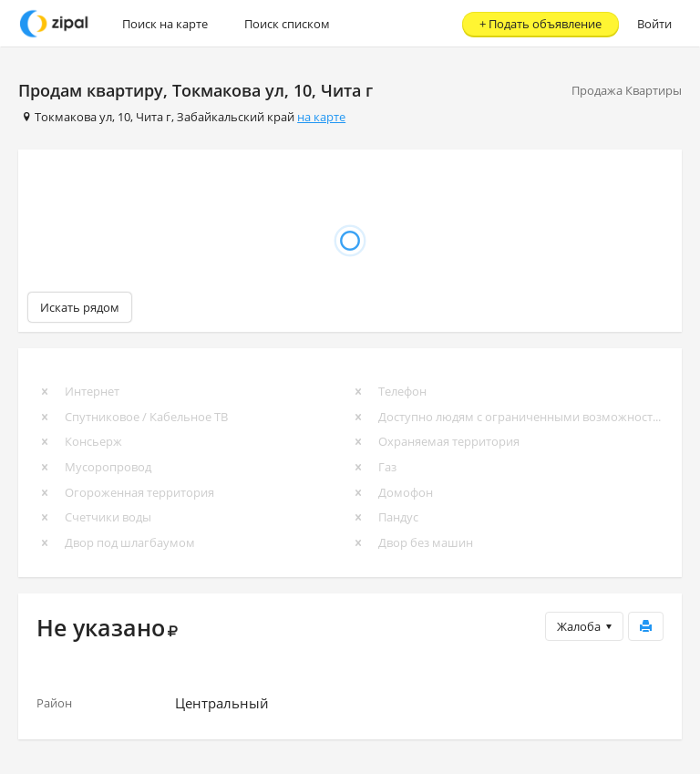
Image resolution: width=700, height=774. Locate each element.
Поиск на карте (165, 24)
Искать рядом (80, 307)
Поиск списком (287, 24)
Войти (654, 24)
